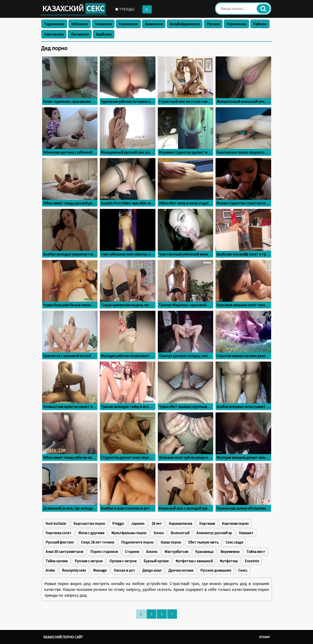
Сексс (243, 570)
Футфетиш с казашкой (194, 561)
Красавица (204, 551)
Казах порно (171, 542)
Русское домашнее (216, 570)
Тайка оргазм (57, 561)
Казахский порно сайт (63, 637)
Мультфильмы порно (129, 533)
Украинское (236, 24)
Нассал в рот (124, 570)
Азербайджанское (185, 24)
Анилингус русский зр (214, 533)
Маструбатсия (176, 551)
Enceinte (252, 561)
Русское (213, 24)
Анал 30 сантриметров (64, 551)
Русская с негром (88, 561)
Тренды (125, 9)
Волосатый (180, 533)
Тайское (260, 24)
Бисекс (152, 551)
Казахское (103, 24)
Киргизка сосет (58, 533)
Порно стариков (104, 551)
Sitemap (264, 637)
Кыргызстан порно (89, 523)
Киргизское (54, 34)
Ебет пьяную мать (203, 542)
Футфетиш (229, 561)
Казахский (74, 8)
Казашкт (246, 533)
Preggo (118, 523)
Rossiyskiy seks (74, 570)
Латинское (80, 34)
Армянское (154, 24)
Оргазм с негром (123, 561)
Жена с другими (91, 533)
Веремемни (230, 551)
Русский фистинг (60, 542)
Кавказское (128, 24)
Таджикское (54, 24)
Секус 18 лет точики (98, 542)
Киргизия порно (235, 523)
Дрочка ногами (181, 570)
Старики (132, 551)
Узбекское (80, 24)
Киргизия (207, 523)
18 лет (157, 523)
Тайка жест (256, 551)
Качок (159, 533)
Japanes (138, 523)
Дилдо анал (152, 570)
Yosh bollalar (56, 523)
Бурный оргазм (156, 561)
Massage (100, 570)
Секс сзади (234, 542)
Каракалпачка (180, 523)
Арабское (104, 34)
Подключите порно (137, 542)
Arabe (50, 570)
